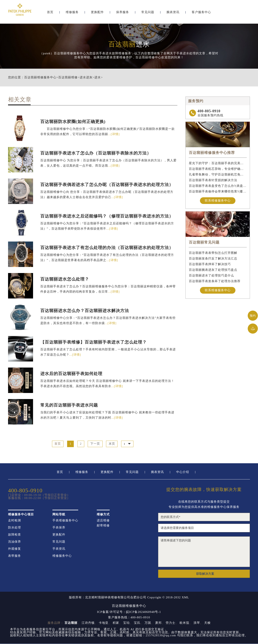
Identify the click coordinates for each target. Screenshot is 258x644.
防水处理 (15, 528)
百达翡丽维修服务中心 (40, 77)
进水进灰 (86, 77)
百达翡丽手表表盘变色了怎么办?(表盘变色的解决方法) (218, 186)
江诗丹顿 (88, 623)
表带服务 (15, 556)
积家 (116, 623)
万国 (148, 623)
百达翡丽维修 (68, 77)
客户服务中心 (201, 14)
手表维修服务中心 (65, 521)
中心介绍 (183, 472)
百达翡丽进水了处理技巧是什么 (211, 276)
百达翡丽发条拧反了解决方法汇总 (213, 259)
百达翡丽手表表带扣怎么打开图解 (213, 253)
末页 (112, 444)
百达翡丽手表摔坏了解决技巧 (210, 264)
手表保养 (59, 528)
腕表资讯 (173, 14)
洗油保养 (15, 542)
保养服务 (123, 14)
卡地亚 (104, 623)
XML (185, 598)
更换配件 (97, 14)
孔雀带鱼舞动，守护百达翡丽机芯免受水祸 (218, 174)
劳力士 (171, 623)
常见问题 (148, 14)
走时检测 (15, 521)
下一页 (95, 444)
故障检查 (15, 535)
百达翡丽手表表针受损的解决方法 (213, 180)
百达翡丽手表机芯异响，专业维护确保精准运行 (218, 169)
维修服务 (72, 14)
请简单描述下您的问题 (204, 552)
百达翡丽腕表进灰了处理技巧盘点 (213, 270)
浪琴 (197, 623)
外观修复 (15, 549)
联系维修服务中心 (218, 201)
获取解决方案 (205, 574)
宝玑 (137, 623)
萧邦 (158, 623)
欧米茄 (184, 623)
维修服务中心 (62, 556)
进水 (98, 77)
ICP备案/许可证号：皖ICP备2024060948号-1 (129, 612)
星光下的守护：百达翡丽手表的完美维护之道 (218, 163)
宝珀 (126, 623)
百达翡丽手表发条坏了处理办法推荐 (215, 281)
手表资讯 (59, 549)
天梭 (207, 623)
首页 (50, 14)
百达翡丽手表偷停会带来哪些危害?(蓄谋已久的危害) (218, 191)
